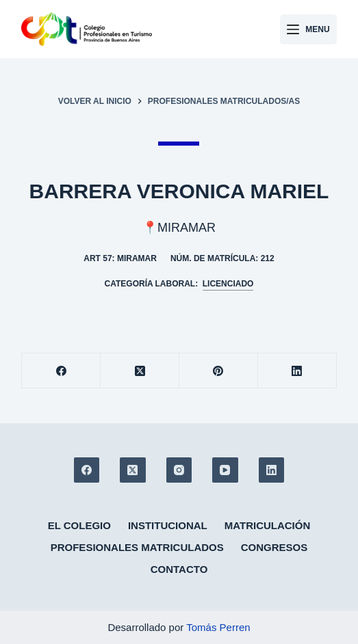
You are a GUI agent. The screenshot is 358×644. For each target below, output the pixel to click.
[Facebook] (61, 371)
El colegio (79, 525)
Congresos (274, 547)
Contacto (179, 569)
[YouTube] (225, 470)
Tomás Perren (218, 627)
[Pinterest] (219, 371)
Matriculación (268, 525)
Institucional (168, 525)
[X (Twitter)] (140, 371)
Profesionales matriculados (137, 547)
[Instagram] (179, 470)
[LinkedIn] (297, 371)
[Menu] (308, 29)
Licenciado (228, 284)
